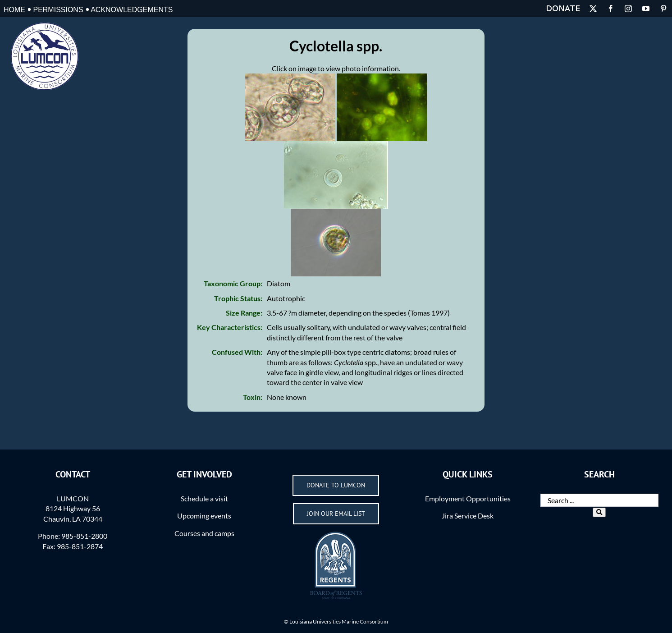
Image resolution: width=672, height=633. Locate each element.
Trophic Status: (238, 298)
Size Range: (244, 313)
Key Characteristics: (230, 327)
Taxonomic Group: (233, 283)
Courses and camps (204, 533)
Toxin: (253, 397)
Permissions (58, 10)
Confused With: (237, 352)
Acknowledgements (132, 10)
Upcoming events (204, 516)
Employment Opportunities (468, 498)
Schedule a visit (204, 498)
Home (14, 10)
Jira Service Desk (468, 516)
